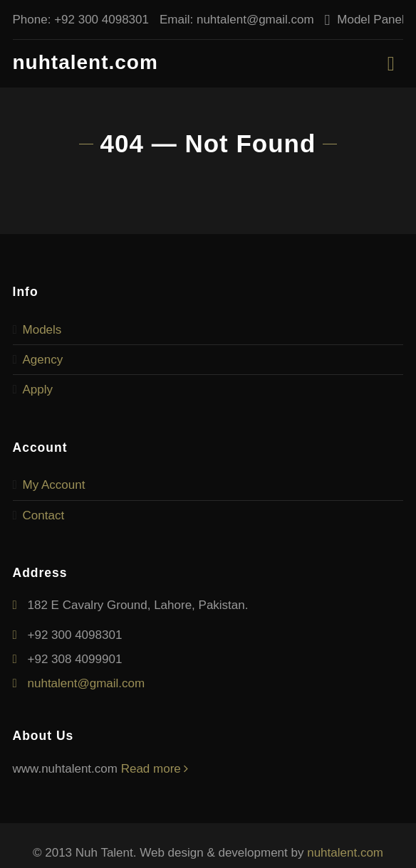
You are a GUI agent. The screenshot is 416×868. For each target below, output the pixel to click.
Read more (155, 769)
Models (42, 330)
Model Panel (371, 20)
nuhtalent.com (85, 62)
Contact (44, 515)
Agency (43, 360)
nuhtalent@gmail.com (255, 20)
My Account (54, 485)
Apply (38, 390)
